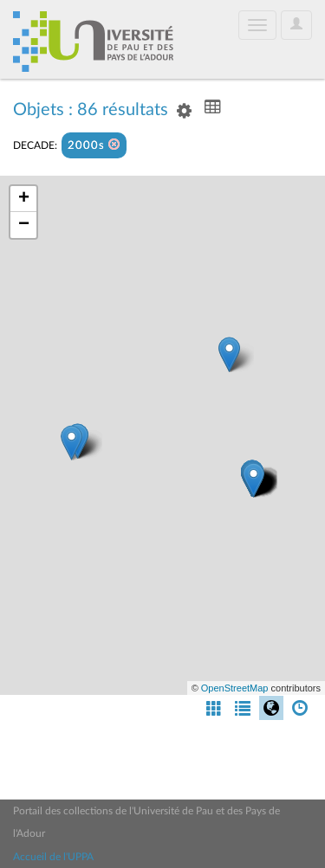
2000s (94, 145)
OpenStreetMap (235, 688)
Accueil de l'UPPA (53, 857)
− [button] (24, 225)
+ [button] (24, 199)
